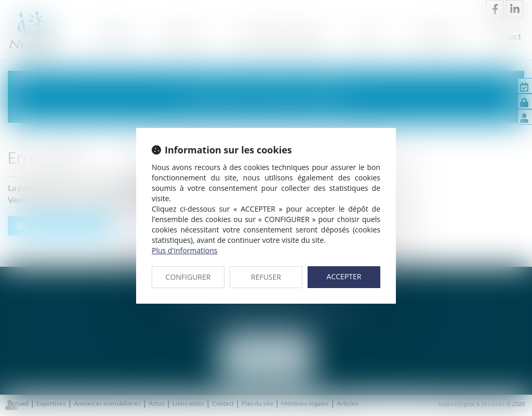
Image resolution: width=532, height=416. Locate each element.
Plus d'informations (184, 250)
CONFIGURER (188, 277)
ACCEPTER (344, 276)
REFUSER (266, 277)
